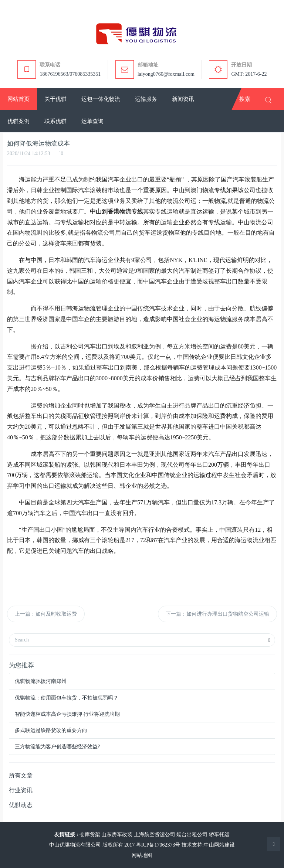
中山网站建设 (219, 845)
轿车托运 (219, 835)
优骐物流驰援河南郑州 (41, 681)
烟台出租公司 (192, 835)
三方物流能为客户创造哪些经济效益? (57, 747)
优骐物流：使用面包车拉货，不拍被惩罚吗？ (67, 698)
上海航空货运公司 (155, 835)
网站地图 (142, 855)
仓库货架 (90, 835)
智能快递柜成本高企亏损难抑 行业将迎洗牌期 (67, 714)
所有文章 (21, 775)
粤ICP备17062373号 (158, 845)
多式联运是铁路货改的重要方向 (51, 730)
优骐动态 (21, 805)
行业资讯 (21, 790)
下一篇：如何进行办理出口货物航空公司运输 (217, 614)
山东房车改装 (117, 835)
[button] (55, 99)
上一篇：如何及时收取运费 (46, 614)
